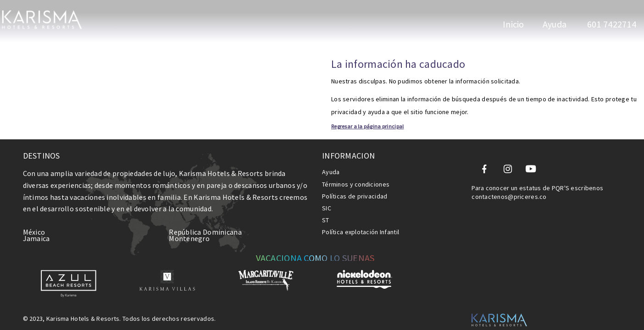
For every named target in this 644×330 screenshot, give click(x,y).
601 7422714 (611, 24)
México (34, 219)
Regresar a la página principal (185, 113)
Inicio (514, 24)
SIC (327, 195)
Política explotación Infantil (361, 219)
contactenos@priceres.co (509, 184)
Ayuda (555, 24)
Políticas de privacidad (355, 183)
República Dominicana (205, 219)
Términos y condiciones (356, 171)
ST (326, 207)
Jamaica (36, 225)
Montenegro (189, 225)
